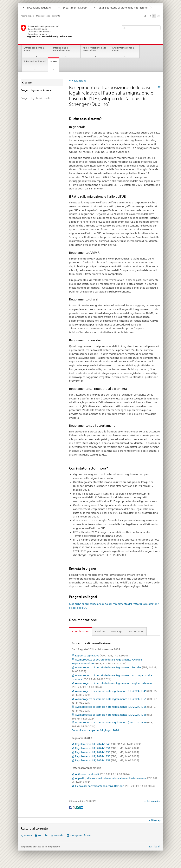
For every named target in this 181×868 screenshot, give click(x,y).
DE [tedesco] (145, 16)
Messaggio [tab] (117, 631)
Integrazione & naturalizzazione (62, 49)
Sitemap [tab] (156, 820)
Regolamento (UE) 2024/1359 (107, 760)
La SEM (54, 63)
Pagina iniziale (28, 16)
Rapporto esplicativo (101, 655)
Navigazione (79, 81)
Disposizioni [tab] (136, 631)
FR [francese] (150, 16)
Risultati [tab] (100, 631)
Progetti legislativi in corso (37, 90)
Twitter (28, 835)
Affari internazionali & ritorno (123, 49)
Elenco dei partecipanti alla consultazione (115, 786)
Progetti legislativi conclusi (36, 98)
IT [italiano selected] (154, 16)
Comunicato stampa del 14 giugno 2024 (95, 730)
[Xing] (78, 807)
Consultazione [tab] (81, 631)
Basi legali (155, 846)
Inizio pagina (153, 801)
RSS (89, 835)
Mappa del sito (43, 16)
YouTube (43, 835)
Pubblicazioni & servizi (35, 61)
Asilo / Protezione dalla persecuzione (94, 49)
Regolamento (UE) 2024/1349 (108, 744)
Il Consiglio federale (37, 8)
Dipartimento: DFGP (73, 8)
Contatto (56, 16)
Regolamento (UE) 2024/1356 (107, 752)
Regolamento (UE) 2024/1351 (107, 748)
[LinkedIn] (82, 807)
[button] (125, 28)
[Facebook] (71, 807)
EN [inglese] (159, 16)
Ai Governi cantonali (102, 774)
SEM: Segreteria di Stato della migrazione (121, 8)
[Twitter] (75, 807)
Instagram (76, 835)
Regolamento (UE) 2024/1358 (107, 756)
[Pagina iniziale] (66, 32)
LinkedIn (59, 835)
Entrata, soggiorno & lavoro (34, 49)
